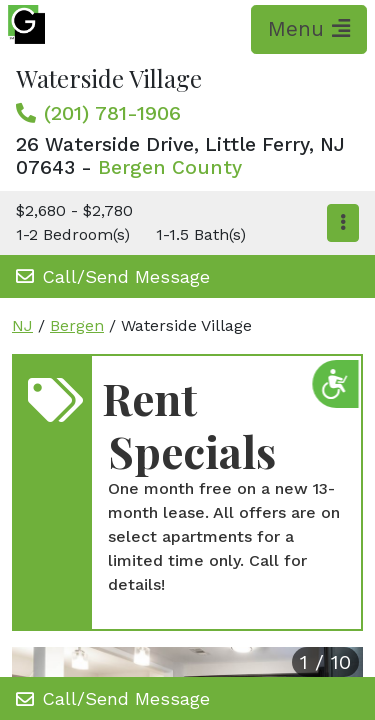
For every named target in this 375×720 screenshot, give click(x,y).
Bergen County (170, 167)
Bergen (77, 325)
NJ (22, 325)
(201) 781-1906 (112, 113)
